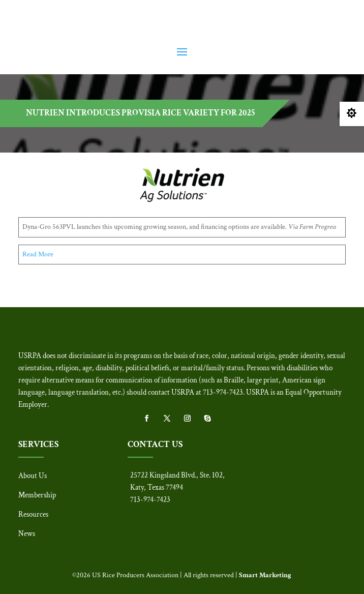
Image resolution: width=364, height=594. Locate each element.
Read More (38, 254)
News (27, 534)
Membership (37, 495)
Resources (33, 514)
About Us (33, 476)
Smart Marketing (265, 575)
